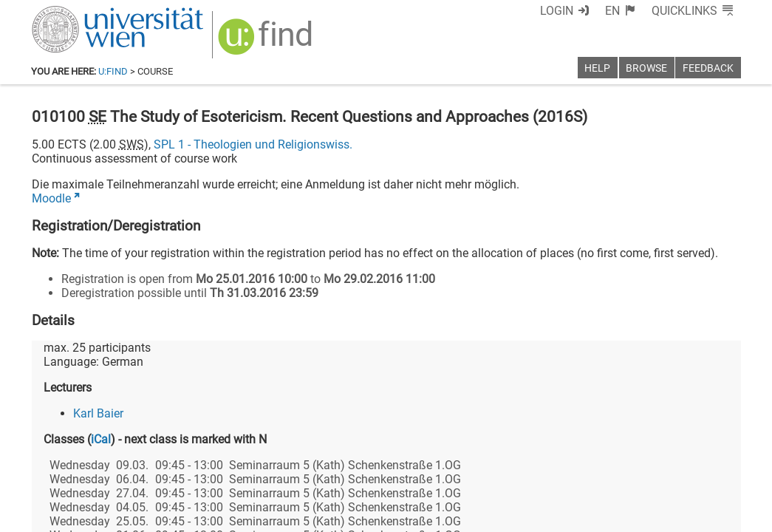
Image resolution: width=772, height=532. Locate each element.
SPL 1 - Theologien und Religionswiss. (253, 144)
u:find (114, 71)
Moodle (51, 198)
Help (597, 68)
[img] (267, 42)
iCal (101, 439)
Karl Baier (98, 413)
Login (557, 11)
